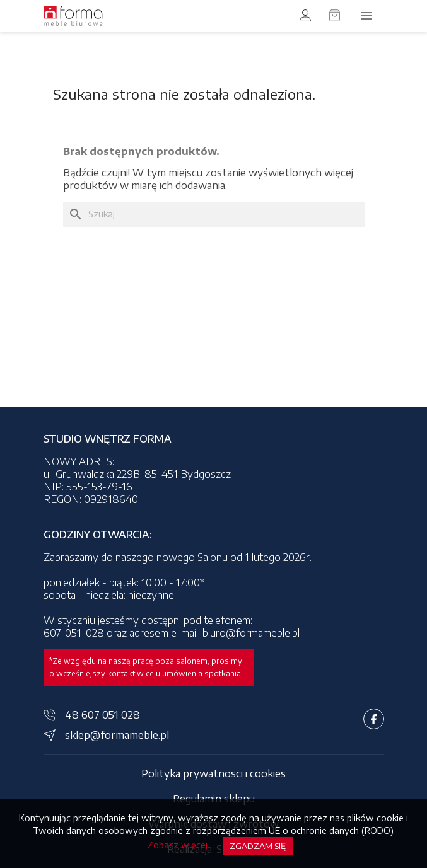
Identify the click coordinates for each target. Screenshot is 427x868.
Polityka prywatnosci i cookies (213, 773)
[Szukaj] (214, 214)
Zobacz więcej (177, 845)
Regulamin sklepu (214, 799)
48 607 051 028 (102, 715)
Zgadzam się (258, 846)
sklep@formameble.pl (117, 735)
